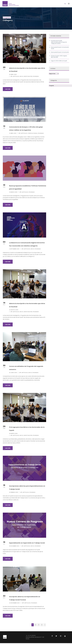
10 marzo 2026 (13, 193)
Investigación (28, 77)
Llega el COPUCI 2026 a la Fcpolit (59, 62)
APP (11, 77)
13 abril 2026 (13, 134)
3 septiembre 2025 (14, 250)
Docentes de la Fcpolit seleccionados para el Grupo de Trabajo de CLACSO (59, 43)
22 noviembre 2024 (14, 604)
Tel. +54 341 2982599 (31, 636)
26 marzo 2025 (13, 434)
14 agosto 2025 (14, 311)
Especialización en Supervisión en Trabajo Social (27, 544)
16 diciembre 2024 (14, 547)
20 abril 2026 (13, 75)
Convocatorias (32, 134)
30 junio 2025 (13, 373)
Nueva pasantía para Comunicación (60, 53)
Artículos (16, 77)
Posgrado (36, 77)
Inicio (21, 77)
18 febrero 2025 (14, 493)
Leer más (8, 90)
